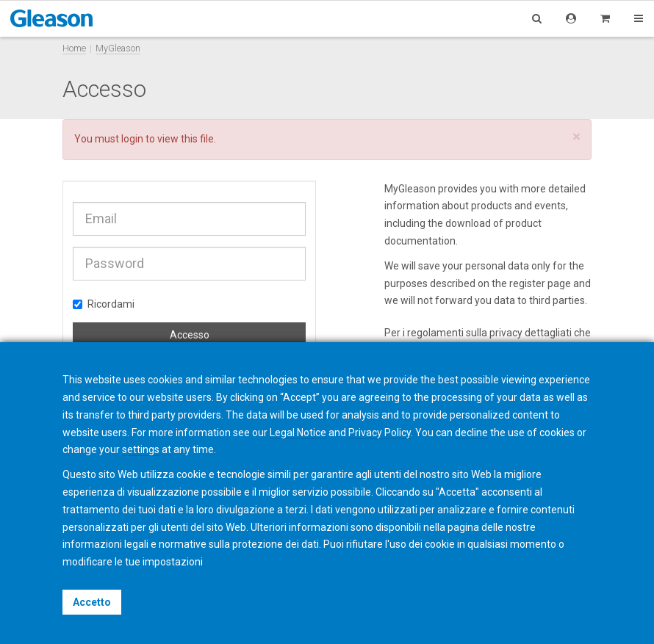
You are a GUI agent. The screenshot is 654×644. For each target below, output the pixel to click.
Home (74, 48)
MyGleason (118, 48)
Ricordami (104, 304)
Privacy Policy (380, 433)
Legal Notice (298, 433)
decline (471, 433)
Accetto (92, 602)
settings (141, 449)
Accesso (190, 335)
